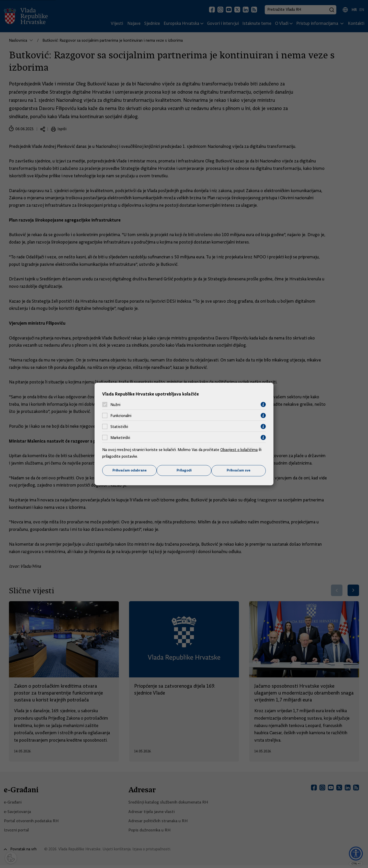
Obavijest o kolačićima (239, 450)
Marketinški (120, 437)
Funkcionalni (121, 415)
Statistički (119, 426)
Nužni (115, 404)
